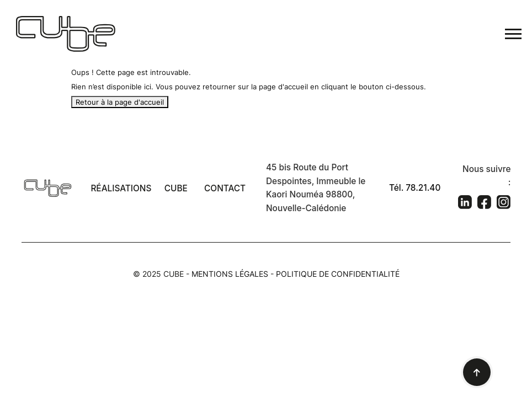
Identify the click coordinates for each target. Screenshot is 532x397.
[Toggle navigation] (513, 34)
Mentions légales (230, 274)
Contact (225, 188)
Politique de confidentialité (338, 274)
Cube (176, 188)
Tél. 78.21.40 (415, 188)
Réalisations (121, 188)
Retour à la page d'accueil (120, 102)
